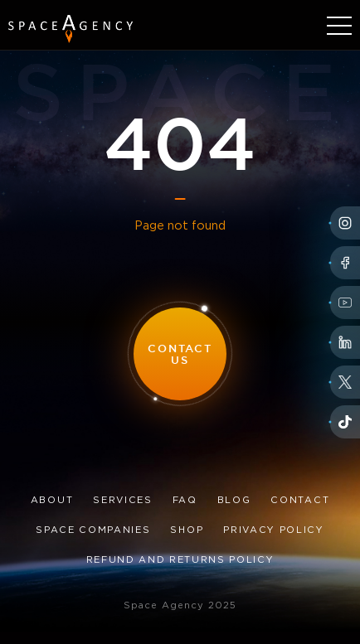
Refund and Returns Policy (180, 560)
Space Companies (93, 530)
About (52, 501)
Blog (234, 501)
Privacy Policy (274, 530)
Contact (300, 501)
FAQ (185, 501)
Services (122, 501)
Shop (187, 530)
